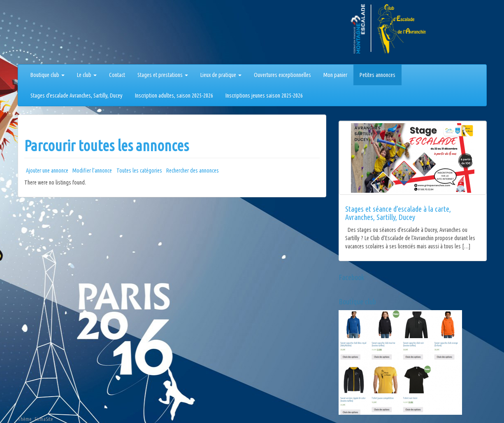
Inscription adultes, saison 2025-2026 (174, 96)
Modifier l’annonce (92, 171)
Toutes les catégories (139, 171)
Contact (117, 75)
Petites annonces (377, 75)
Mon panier (335, 75)
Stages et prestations (163, 75)
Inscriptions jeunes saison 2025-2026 (264, 96)
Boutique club (48, 75)
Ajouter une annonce (47, 171)
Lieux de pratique (221, 75)
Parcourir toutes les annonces (107, 146)
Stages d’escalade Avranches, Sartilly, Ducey (77, 96)
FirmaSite (44, 419)
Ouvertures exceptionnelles (282, 75)
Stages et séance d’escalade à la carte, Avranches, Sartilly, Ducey (398, 213)
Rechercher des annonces (193, 171)
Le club (87, 75)
